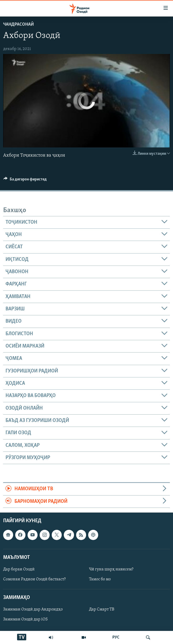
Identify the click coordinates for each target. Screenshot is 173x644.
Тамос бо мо (100, 579)
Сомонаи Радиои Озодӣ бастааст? (34, 579)
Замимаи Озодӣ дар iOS (25, 620)
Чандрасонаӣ (19, 24)
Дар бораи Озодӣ (19, 569)
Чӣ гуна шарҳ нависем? (111, 569)
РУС (116, 637)
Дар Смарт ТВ (102, 609)
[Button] (25, 180)
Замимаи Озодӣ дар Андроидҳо (33, 609)
